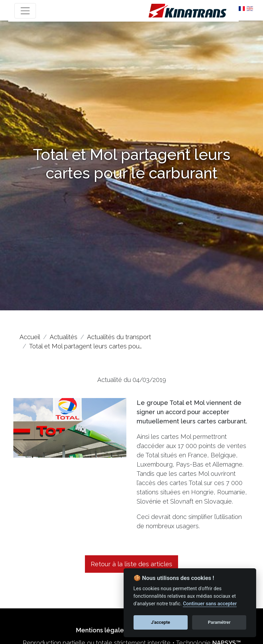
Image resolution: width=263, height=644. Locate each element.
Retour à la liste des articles (131, 564)
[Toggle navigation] (25, 11)
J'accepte (161, 622)
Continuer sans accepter (210, 604)
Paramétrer (219, 622)
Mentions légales (102, 630)
